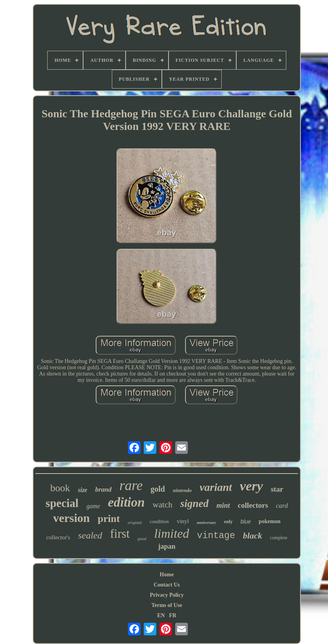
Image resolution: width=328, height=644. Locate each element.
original (134, 522)
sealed (90, 535)
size (83, 490)
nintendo (182, 490)
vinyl (183, 521)
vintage (216, 536)
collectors (253, 505)
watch (163, 505)
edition (126, 502)
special (62, 503)
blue (246, 522)
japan (167, 546)
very (251, 486)
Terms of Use (167, 605)
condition (159, 521)
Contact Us (167, 585)
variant (216, 487)
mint (223, 505)
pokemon (270, 521)
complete (279, 538)
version (71, 518)
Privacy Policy (167, 595)
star (277, 489)
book (60, 488)
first (120, 534)
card (282, 506)
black (253, 536)
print (109, 519)
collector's (58, 537)
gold (158, 489)
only (228, 522)
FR (173, 615)
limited (171, 533)
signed (195, 503)
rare (131, 486)
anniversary (207, 523)
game (93, 506)
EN (161, 615)
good (142, 539)
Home (167, 575)
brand (104, 489)
